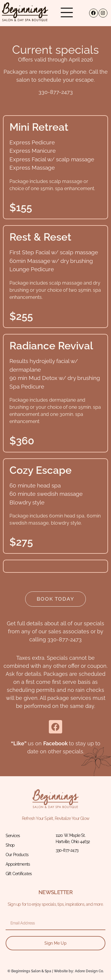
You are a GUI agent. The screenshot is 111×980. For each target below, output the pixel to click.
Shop (10, 845)
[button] (67, 13)
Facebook (55, 743)
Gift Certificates (19, 874)
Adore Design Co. (89, 971)
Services (13, 836)
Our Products (17, 855)
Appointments (18, 864)
